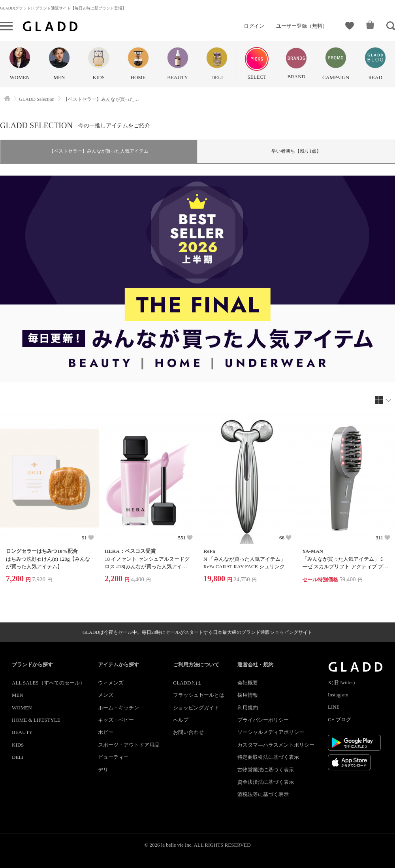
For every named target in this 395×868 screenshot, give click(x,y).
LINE (334, 707)
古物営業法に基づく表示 (266, 770)
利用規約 (248, 708)
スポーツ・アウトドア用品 (129, 745)
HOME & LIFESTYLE (36, 720)
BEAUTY (22, 732)
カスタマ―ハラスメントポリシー (276, 745)
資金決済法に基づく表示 (266, 782)
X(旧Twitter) (341, 682)
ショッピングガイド (196, 708)
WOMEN (22, 708)
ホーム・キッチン (118, 708)
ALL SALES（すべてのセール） (48, 683)
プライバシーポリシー (263, 720)
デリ (103, 770)
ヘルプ (181, 720)
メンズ (106, 695)
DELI (18, 757)
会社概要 (248, 683)
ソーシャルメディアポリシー (271, 732)
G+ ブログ (340, 720)
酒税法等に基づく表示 (263, 794)
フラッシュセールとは (199, 695)
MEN (18, 695)
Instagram (338, 695)
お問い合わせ (188, 732)
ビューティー (113, 757)
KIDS (18, 745)
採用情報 (248, 695)
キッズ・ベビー (116, 720)
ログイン (254, 26)
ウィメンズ (111, 683)
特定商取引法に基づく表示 (268, 757)
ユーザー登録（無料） (302, 26)
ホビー (106, 732)
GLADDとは (187, 683)
